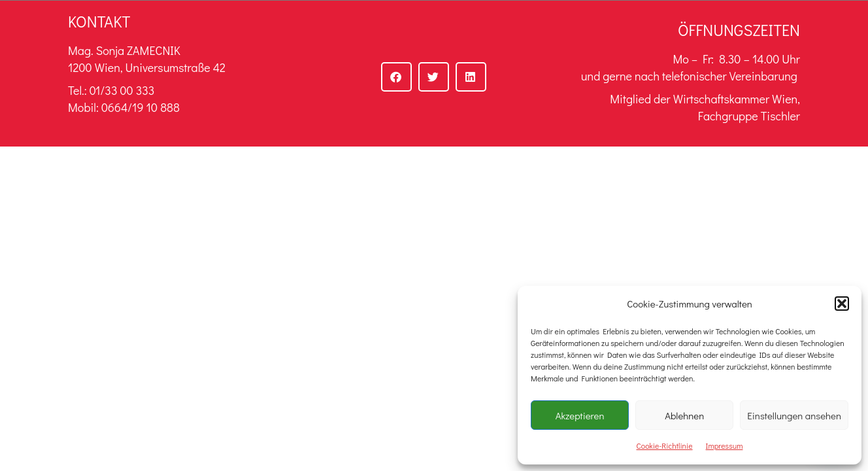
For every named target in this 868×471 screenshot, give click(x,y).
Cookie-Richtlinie (665, 445)
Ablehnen (684, 415)
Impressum (725, 445)
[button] (842, 304)
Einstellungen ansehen (794, 415)
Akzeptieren (580, 415)
